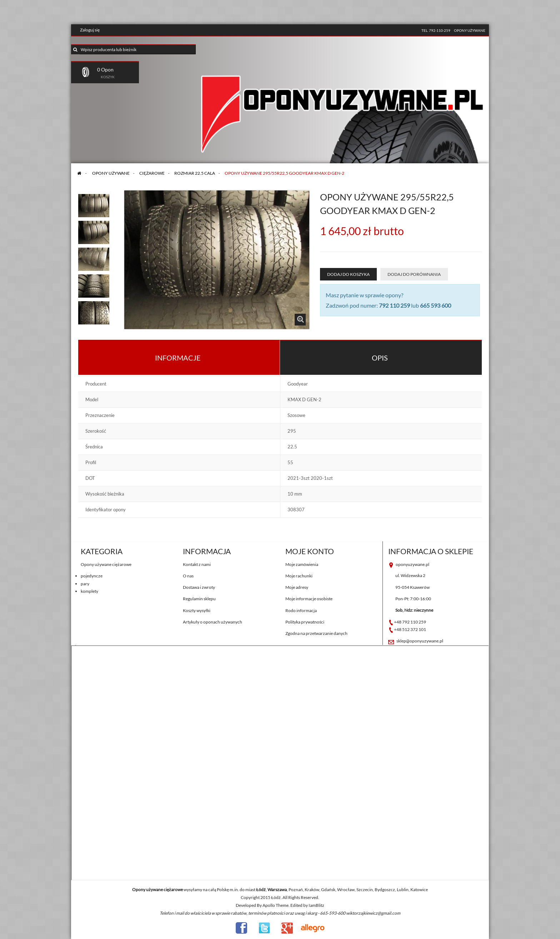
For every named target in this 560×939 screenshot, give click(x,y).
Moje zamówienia (302, 564)
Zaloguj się (90, 30)
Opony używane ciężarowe (106, 564)
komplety (89, 591)
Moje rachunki (299, 576)
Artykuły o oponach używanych (212, 622)
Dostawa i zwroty (199, 587)
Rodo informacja (301, 610)
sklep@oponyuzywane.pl (420, 641)
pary (85, 584)
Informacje (178, 358)
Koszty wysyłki (197, 610)
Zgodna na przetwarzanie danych (316, 633)
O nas (188, 576)
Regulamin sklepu (199, 599)
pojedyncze (92, 576)
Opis (380, 358)
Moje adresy (297, 587)
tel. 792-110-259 (436, 30)
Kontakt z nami (197, 564)
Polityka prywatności (305, 622)
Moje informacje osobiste (309, 599)
